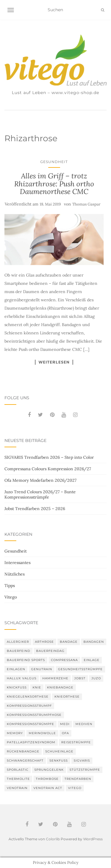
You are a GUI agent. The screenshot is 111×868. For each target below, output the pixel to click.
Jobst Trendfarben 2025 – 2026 (35, 509)
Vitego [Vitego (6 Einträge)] (75, 788)
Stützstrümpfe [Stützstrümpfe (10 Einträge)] (85, 770)
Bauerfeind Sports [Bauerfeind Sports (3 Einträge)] (26, 660)
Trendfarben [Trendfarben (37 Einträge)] (78, 779)
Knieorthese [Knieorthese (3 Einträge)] (67, 697)
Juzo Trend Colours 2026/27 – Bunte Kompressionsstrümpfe (40, 494)
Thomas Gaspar (86, 204)
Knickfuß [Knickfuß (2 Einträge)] (17, 687)
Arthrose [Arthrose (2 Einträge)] (44, 642)
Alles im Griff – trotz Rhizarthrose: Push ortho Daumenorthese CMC (54, 184)
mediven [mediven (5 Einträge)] (84, 724)
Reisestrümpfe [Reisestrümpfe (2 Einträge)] (76, 742)
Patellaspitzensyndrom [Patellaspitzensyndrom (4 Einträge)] (31, 742)
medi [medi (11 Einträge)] (65, 724)
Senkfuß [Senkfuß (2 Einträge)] (59, 761)
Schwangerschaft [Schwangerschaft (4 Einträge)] (25, 761)
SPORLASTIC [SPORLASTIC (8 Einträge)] (18, 770)
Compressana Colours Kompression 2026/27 (48, 469)
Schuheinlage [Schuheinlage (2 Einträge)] (59, 751)
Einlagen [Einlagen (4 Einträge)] (16, 669)
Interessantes (17, 563)
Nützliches (15, 574)
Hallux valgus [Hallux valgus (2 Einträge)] (22, 678)
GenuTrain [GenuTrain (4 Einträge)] (42, 669)
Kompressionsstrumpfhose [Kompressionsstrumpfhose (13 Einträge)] (34, 715)
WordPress (93, 839)
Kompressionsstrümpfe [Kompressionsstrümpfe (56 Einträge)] (30, 724)
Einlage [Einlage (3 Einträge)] (92, 660)
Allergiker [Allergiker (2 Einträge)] (18, 642)
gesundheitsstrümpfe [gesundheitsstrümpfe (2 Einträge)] (80, 669)
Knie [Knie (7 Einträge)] (37, 687)
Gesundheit (54, 162)
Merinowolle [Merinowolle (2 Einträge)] (42, 733)
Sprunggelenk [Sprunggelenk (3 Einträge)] (49, 770)
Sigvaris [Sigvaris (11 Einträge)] (82, 761)
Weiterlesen (54, 362)
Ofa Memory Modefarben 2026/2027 (40, 480)
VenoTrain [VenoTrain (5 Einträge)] (17, 788)
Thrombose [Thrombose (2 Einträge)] (47, 779)
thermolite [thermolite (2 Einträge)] (18, 779)
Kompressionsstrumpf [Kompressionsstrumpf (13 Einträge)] (29, 706)
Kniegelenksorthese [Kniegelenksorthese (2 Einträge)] (28, 697)
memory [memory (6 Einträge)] (15, 733)
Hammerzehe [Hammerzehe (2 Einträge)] (55, 678)
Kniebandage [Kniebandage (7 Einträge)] (60, 687)
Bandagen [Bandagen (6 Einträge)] (94, 642)
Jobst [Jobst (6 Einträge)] (80, 678)
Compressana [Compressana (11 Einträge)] (64, 660)
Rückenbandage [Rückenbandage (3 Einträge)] (23, 751)
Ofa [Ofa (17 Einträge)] (65, 733)
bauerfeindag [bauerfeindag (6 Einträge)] (50, 651)
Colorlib (53, 839)
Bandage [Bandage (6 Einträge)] (69, 642)
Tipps (10, 586)
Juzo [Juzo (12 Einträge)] (96, 678)
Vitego (11, 597)
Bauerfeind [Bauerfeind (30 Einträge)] (18, 651)
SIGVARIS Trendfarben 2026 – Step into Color (49, 457)
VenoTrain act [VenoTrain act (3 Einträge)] (48, 788)
